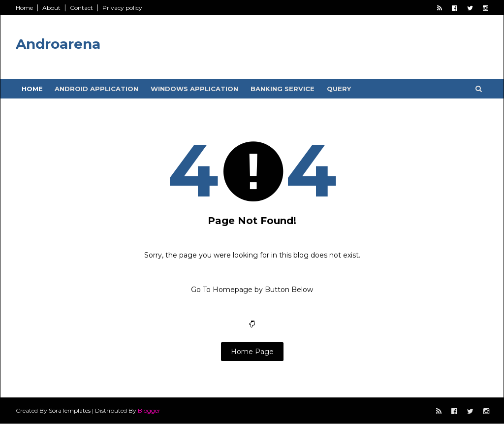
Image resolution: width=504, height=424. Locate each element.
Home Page (252, 352)
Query (339, 89)
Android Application (96, 89)
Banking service (283, 89)
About (51, 8)
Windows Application (194, 89)
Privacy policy (122, 8)
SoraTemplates (70, 410)
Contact (81, 8)
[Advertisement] (309, 44)
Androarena (58, 44)
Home (24, 8)
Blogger (149, 410)
